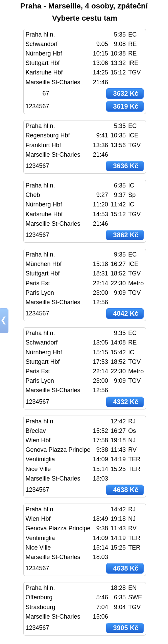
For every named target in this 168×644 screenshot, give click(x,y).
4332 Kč (126, 402)
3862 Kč (126, 235)
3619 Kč (126, 106)
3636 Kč (126, 166)
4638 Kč (126, 490)
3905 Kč (126, 628)
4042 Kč (126, 313)
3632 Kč (126, 93)
